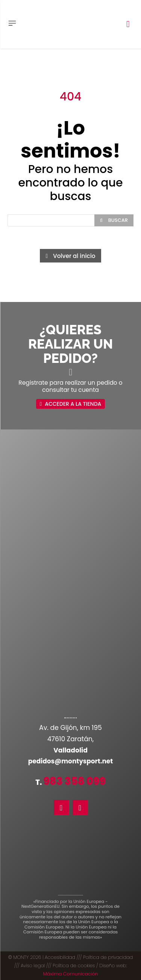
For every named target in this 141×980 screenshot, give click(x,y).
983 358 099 (74, 781)
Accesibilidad (60, 957)
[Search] (114, 220)
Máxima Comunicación (70, 974)
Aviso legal (33, 966)
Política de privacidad (108, 957)
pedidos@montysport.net (70, 761)
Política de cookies (74, 966)
